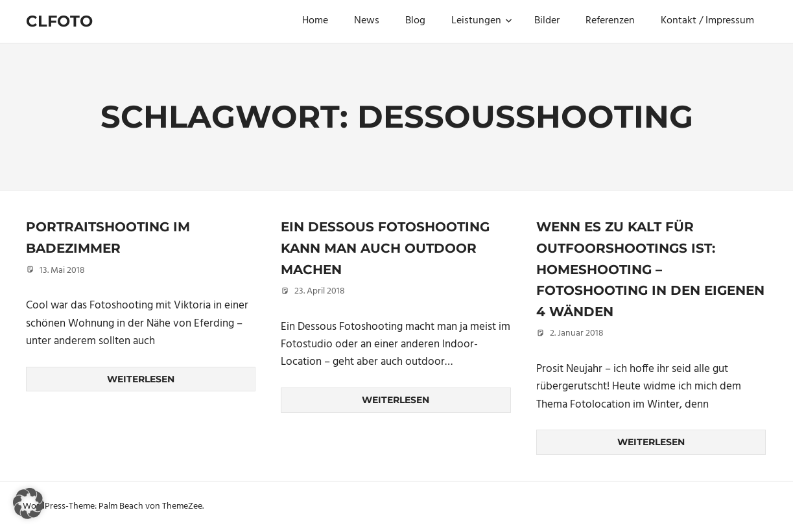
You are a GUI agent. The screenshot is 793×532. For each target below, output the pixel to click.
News (367, 21)
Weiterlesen (141, 379)
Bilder (547, 21)
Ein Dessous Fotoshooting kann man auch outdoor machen (385, 248)
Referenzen (610, 21)
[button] (29, 503)
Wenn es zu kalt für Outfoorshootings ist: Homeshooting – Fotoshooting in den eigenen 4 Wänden (650, 269)
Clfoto (59, 21)
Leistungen (482, 21)
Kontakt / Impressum (707, 21)
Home (315, 21)
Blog (415, 21)
